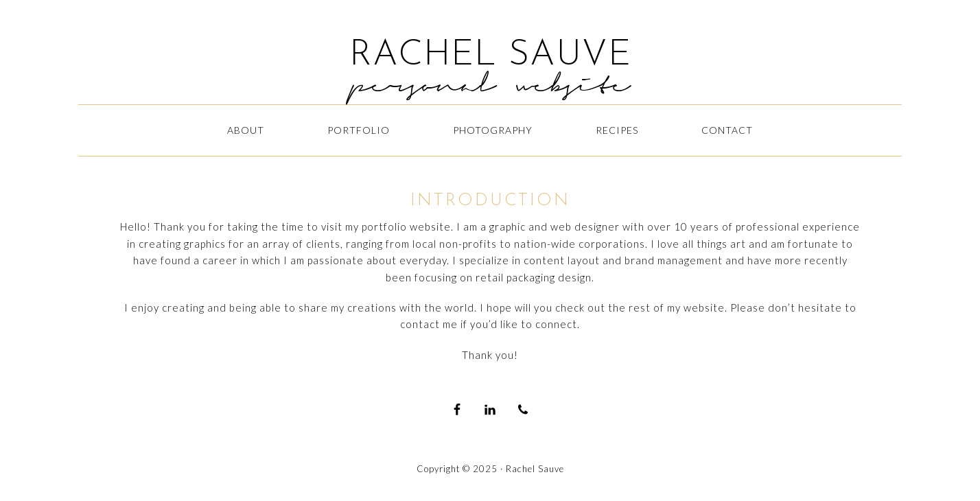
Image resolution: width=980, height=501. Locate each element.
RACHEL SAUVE (490, 56)
